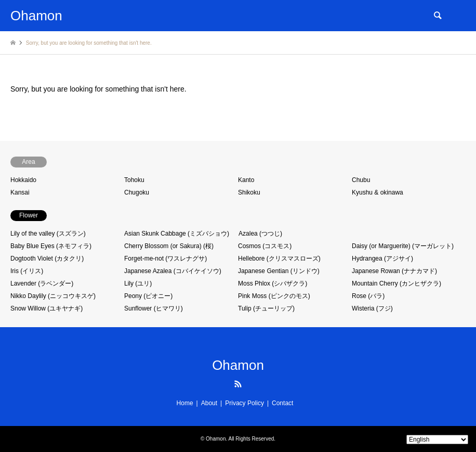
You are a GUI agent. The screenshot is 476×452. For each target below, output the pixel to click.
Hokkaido (23, 180)
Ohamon (238, 365)
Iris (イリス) (27, 271)
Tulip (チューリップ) (266, 308)
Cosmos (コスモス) (265, 246)
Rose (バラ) (368, 296)
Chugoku (137, 192)
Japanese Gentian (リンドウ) (279, 271)
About (209, 403)
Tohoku (134, 180)
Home (185, 403)
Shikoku (249, 192)
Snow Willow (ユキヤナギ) (47, 308)
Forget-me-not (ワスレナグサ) (166, 259)
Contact (282, 403)
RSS (238, 384)
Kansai (20, 192)
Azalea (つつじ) (260, 234)
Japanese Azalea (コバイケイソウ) (173, 271)
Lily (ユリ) (138, 283)
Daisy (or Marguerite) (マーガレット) (403, 246)
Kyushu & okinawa (378, 192)
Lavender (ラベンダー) (42, 283)
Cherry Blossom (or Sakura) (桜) (169, 246)
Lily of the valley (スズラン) (48, 234)
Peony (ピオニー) (148, 296)
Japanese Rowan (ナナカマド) (394, 271)
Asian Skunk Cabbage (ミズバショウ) (177, 234)
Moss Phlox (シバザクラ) (273, 283)
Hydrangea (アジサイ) (382, 259)
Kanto (246, 180)
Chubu (361, 180)
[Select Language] (437, 440)
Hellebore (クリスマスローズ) (279, 259)
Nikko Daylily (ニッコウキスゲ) (53, 296)
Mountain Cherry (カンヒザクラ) (396, 283)
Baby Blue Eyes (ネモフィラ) (51, 246)
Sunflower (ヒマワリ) (154, 308)
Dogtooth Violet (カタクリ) (47, 259)
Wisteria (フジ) (372, 308)
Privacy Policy (244, 403)
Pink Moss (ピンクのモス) (274, 296)
